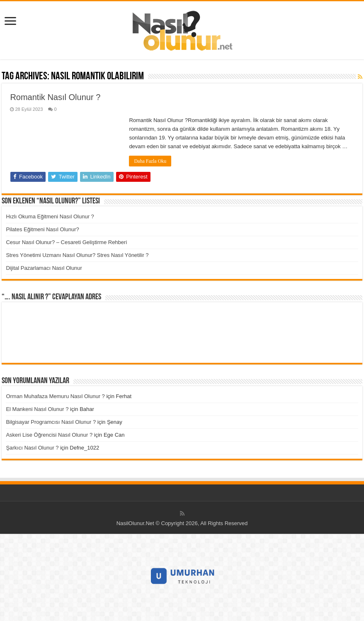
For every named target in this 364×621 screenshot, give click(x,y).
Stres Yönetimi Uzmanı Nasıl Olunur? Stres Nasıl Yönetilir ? (77, 255)
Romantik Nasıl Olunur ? (55, 97)
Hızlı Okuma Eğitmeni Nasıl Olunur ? (50, 216)
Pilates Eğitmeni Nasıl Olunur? (42, 229)
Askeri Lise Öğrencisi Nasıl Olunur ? (49, 435)
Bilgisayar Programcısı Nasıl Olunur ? (51, 422)
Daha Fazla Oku (150, 161)
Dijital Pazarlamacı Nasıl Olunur (44, 268)
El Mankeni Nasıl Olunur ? (37, 409)
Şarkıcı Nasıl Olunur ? (32, 448)
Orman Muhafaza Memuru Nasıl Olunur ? (55, 396)
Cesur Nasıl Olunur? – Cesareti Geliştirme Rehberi (66, 242)
